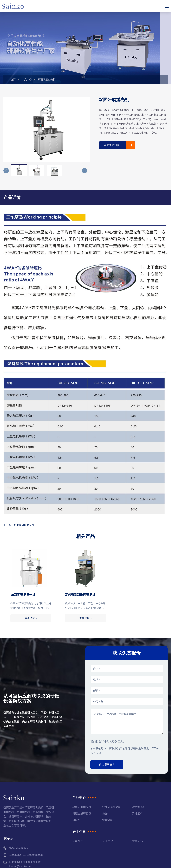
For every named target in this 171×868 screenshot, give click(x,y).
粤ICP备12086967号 (72, 862)
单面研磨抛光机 (82, 771)
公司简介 (78, 805)
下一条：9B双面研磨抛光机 (19, 489)
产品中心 (27, 43)
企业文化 (108, 805)
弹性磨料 (137, 777)
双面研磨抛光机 (47, 43)
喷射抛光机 (139, 771)
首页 (13, 43)
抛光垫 (106, 777)
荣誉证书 (137, 805)
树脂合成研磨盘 (82, 777)
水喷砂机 (108, 784)
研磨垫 (76, 784)
